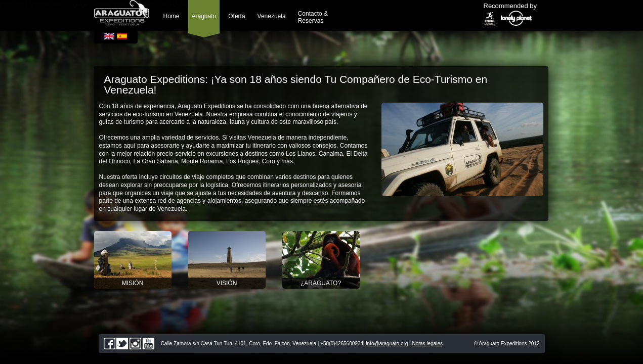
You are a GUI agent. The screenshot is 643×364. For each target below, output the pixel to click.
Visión (227, 283)
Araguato (204, 16)
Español (122, 36)
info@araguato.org (387, 344)
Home (172, 16)
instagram (135, 344)
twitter (122, 344)
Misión (133, 283)
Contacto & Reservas (313, 17)
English (109, 36)
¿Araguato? (321, 283)
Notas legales (428, 344)
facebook (110, 344)
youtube (148, 344)
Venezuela (272, 16)
